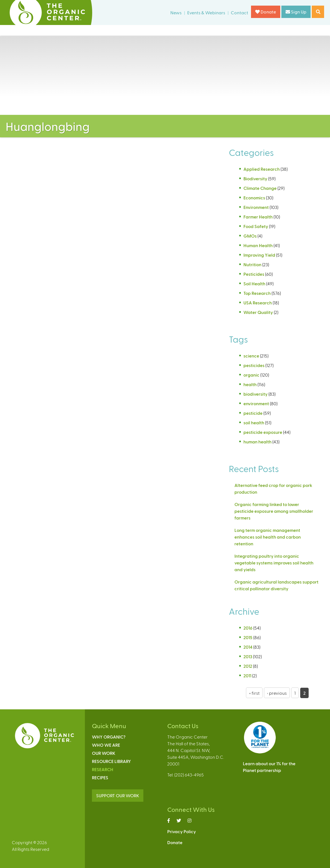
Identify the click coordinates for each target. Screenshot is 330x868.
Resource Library (111, 761)
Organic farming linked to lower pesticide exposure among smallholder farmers (274, 511)
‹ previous (277, 693)
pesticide (253, 413)
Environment (256, 207)
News (176, 12)
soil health (254, 422)
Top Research (257, 293)
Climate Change (260, 188)
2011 (247, 676)
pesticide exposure (263, 432)
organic (251, 375)
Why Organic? (109, 737)
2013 (248, 656)
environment (256, 403)
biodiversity (256, 394)
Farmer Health (258, 217)
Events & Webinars (206, 12)
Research (103, 769)
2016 (248, 628)
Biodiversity (255, 178)
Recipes (100, 777)
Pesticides (254, 274)
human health (257, 442)
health (250, 384)
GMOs (250, 236)
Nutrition (252, 264)
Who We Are (106, 745)
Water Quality (258, 312)
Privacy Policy (182, 831)
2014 (248, 647)
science (251, 356)
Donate (266, 12)
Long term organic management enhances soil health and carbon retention (268, 537)
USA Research (258, 303)
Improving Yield (259, 255)
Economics (254, 198)
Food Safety (256, 226)
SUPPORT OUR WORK (118, 795)
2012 (248, 666)
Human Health (258, 245)
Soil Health (254, 283)
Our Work (104, 753)
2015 (248, 637)
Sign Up (296, 12)
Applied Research (262, 169)
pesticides (254, 365)
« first (254, 693)
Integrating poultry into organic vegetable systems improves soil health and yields (274, 563)
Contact (239, 12)
